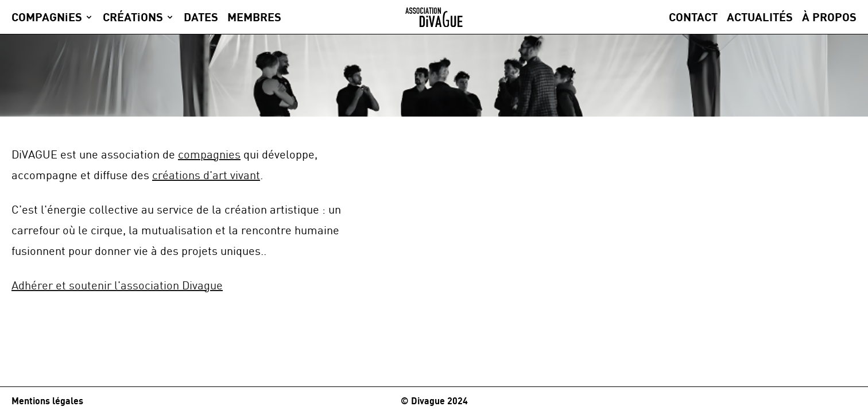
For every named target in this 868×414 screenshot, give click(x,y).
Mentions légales (47, 401)
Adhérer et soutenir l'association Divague (117, 285)
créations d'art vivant (206, 175)
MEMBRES (254, 17)
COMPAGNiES (47, 17)
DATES (201, 17)
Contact (693, 17)
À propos (829, 17)
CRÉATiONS (133, 17)
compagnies (209, 154)
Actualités (760, 17)
